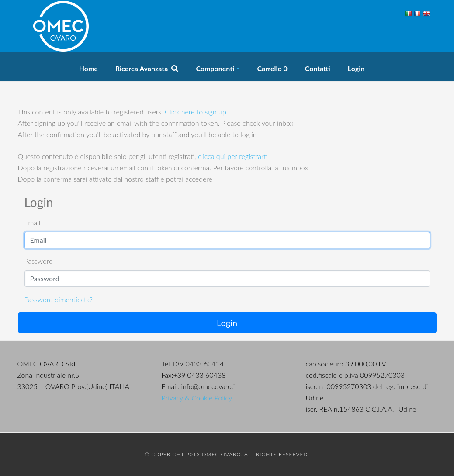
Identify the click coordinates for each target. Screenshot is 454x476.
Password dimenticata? (59, 299)
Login (227, 323)
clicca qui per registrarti (233, 156)
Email (33, 222)
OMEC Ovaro (61, 26)
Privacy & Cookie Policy (197, 398)
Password (39, 261)
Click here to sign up (195, 112)
